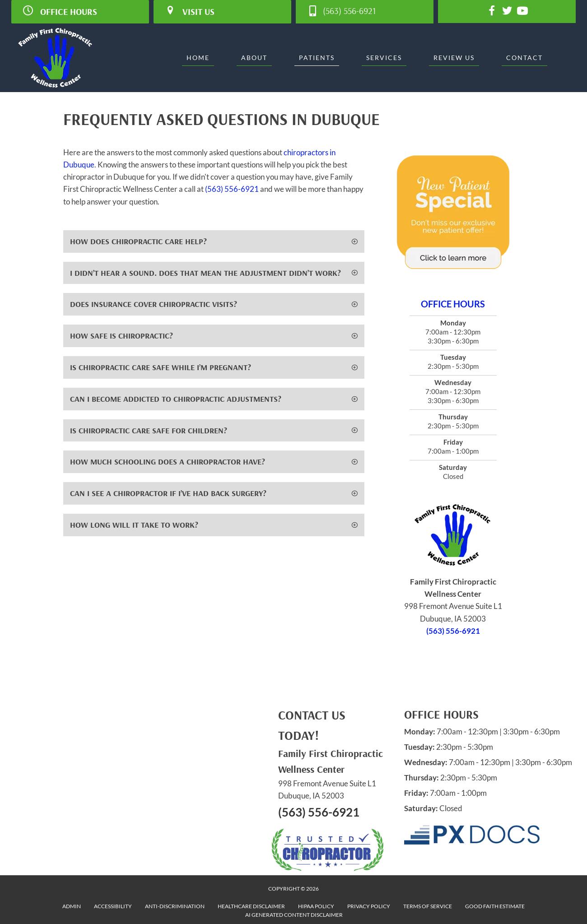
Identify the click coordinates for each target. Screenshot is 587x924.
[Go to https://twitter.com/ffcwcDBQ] (507, 12)
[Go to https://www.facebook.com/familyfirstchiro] (492, 12)
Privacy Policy (369, 906)
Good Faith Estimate (495, 906)
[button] (214, 241)
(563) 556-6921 (232, 189)
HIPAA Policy (316, 906)
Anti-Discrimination (175, 906)
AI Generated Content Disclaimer (294, 915)
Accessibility (113, 906)
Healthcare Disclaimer (251, 906)
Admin (72, 906)
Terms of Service (428, 906)
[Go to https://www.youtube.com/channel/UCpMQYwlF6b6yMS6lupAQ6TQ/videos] (522, 12)
